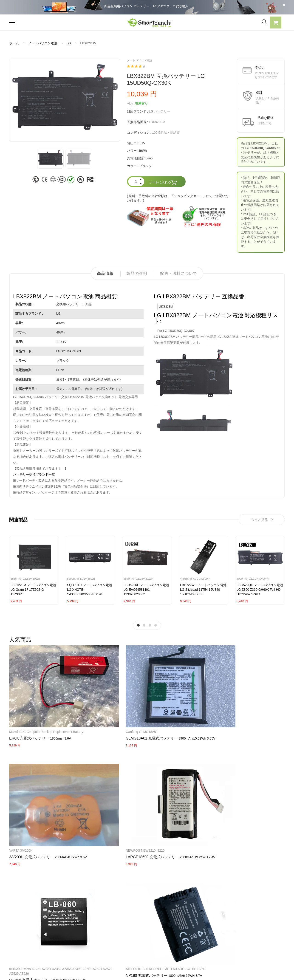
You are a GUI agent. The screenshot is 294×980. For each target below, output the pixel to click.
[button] (276, 23)
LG (69, 43)
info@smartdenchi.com (206, 946)
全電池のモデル (190, 921)
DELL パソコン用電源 (81, 938)
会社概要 (129, 913)
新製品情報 (187, 929)
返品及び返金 (132, 938)
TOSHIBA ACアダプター (83, 929)
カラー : (133, 166)
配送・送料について (178, 274)
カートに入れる (163, 182)
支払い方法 (130, 929)
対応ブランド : (138, 111)
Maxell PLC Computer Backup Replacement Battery (25, 686)
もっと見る (262, 521)
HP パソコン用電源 (80, 946)
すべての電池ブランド (195, 913)
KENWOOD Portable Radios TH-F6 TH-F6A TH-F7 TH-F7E (264, 771)
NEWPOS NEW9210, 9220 (170, 681)
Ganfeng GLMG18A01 (72, 681)
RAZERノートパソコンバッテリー (34, 929)
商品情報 (105, 274)
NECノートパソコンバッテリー (32, 954)
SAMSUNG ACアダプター (84, 913)
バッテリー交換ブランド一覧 (34, 474)
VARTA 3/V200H (115, 681)
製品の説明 (137, 274)
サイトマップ (188, 938)
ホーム (14, 43)
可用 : (131, 103)
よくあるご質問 (133, 921)
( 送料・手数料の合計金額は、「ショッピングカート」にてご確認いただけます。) (178, 198)
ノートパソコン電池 (43, 43)
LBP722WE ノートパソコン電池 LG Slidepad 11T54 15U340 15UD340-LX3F (203, 591)
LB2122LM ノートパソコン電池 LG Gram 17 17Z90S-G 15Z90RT (33, 591)
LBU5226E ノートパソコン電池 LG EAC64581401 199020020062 (146, 591)
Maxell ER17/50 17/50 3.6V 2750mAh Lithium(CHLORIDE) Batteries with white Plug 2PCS (170, 776)
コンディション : (139, 133)
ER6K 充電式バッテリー (29, 697)
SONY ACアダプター (81, 921)
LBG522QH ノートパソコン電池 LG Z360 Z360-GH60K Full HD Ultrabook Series (260, 591)
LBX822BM (166, 307)
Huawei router (114, 766)
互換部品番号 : (138, 122)
